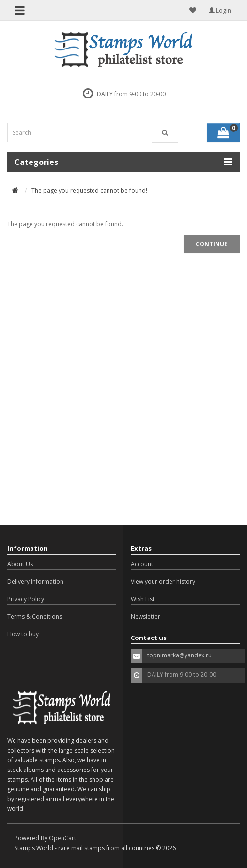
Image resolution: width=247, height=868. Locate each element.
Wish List (143, 599)
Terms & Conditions (35, 616)
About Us (20, 564)
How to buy (23, 634)
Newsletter (146, 616)
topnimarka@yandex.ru (179, 655)
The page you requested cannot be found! (89, 190)
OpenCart (62, 838)
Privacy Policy (26, 599)
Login (220, 10)
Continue (212, 244)
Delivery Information (35, 581)
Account (142, 564)
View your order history (163, 581)
